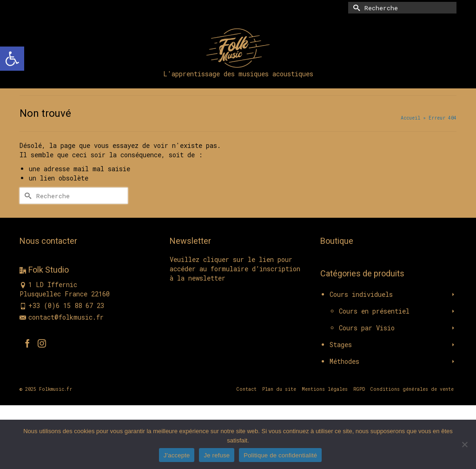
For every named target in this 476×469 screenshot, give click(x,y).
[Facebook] (27, 343)
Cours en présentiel (374, 311)
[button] (12, 59)
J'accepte (177, 455)
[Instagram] (42, 343)
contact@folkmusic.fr (62, 317)
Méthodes (344, 361)
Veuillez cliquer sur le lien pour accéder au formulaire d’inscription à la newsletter (235, 269)
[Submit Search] (355, 8)
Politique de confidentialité (280, 455)
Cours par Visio (367, 328)
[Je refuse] (464, 444)
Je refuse (217, 455)
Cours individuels (361, 294)
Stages (341, 345)
